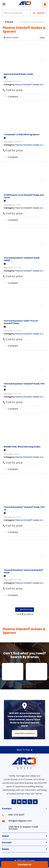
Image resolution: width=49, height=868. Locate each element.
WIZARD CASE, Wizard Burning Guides (22, 447)
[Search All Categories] (24, 13)
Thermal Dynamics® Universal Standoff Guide (23, 571)
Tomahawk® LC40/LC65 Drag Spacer (22, 134)
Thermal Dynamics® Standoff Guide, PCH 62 (24, 385)
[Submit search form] (39, 13)
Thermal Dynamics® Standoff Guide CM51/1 (22, 259)
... (17, 22)
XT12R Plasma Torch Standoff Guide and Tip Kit (24, 196)
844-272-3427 (16, 815)
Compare (10, 97)
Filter (42, 38)
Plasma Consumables (33, 22)
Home (9, 22)
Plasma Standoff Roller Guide (18, 74)
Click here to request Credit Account (23, 828)
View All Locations (25, 733)
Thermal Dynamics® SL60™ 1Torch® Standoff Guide (21, 322)
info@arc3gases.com (20, 821)
